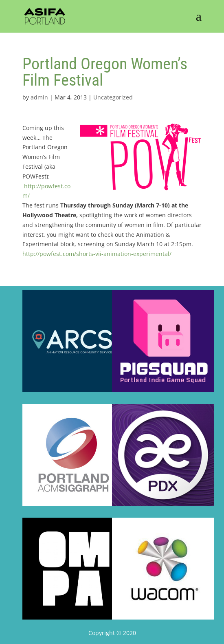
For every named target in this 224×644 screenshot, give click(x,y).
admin (39, 97)
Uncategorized (113, 97)
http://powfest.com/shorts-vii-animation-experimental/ (97, 254)
